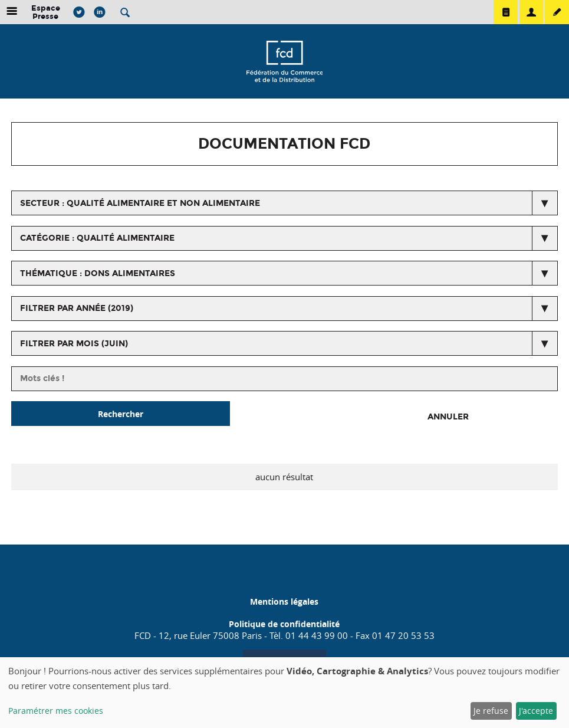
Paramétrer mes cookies (56, 711)
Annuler (448, 417)
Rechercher (121, 414)
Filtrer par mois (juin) (74, 344)
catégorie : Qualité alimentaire (97, 238)
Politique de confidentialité (284, 624)
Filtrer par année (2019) (77, 308)
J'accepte (536, 711)
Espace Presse (46, 12)
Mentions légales (284, 601)
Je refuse (491, 711)
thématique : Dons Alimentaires (98, 273)
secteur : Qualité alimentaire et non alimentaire (140, 203)
